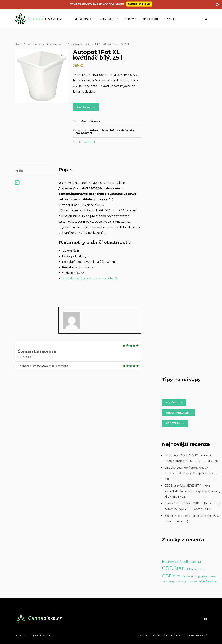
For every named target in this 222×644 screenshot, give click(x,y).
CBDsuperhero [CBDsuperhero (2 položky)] (195, 569)
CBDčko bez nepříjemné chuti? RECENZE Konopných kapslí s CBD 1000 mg (192, 473)
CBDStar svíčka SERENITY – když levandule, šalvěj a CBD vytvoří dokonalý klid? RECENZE (193, 491)
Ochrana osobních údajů (195, 635)
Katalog (151, 19)
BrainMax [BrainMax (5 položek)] (170, 561)
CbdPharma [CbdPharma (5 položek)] (190, 561)
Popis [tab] (19, 171)
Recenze (83, 19)
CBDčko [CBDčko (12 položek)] (171, 576)
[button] (62, 55)
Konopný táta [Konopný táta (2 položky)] (177, 581)
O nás (171, 19)
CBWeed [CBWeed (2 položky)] (187, 577)
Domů (19, 44)
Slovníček (107, 19)
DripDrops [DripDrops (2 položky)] (201, 577)
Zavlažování (57, 44)
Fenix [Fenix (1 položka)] (164, 582)
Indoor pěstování (37, 44)
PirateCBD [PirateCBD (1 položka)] (192, 582)
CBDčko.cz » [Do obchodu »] (174, 402)
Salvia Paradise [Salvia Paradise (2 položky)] (207, 581)
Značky (129, 19)
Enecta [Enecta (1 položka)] (213, 577)
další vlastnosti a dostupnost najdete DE (90, 278)
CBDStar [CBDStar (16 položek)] (173, 568)
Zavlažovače (75, 44)
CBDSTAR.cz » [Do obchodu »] (175, 423)
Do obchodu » (86, 107)
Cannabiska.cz (22, 635)
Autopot (90, 142)
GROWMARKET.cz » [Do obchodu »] (178, 413)
